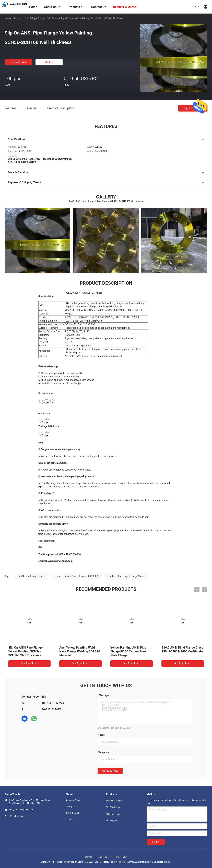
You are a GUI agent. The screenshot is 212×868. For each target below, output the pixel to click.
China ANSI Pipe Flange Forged (55, 862)
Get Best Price (18, 62)
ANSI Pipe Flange (35, 18)
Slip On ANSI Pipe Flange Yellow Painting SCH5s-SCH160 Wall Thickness (25, 651)
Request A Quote (193, 108)
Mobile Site (103, 857)
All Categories (112, 820)
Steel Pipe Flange (114, 801)
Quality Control (72, 813)
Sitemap (88, 857)
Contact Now (110, 771)
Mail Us (49, 62)
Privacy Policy (121, 857)
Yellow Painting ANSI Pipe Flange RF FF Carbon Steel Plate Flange (128, 651)
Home (8, 18)
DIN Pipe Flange (113, 807)
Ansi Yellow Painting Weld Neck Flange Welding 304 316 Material (80, 651)
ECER (169, 862)
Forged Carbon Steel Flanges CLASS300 (77, 576)
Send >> (156, 842)
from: (102, 735)
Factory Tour (71, 807)
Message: (104, 695)
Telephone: (105, 752)
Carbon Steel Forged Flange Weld (126, 576)
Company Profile (73, 800)
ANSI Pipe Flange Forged (32, 576)
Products (19, 18)
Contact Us (70, 819)
